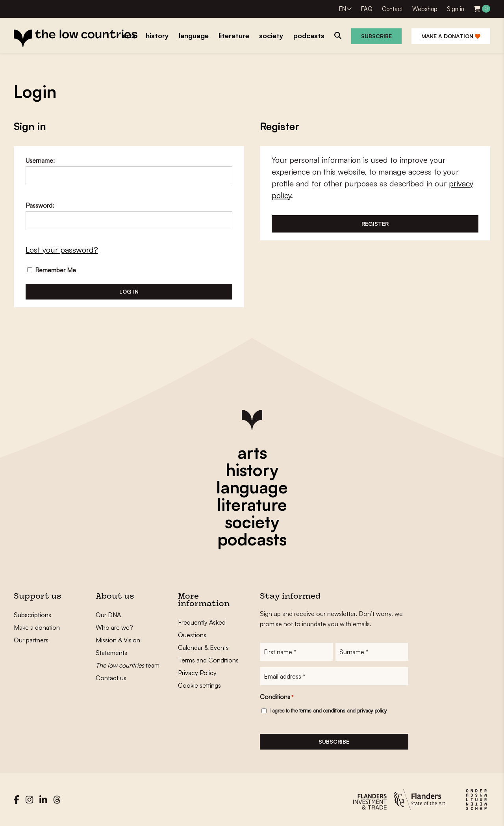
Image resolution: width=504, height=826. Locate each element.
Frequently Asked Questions (202, 629)
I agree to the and (328, 711)
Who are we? (114, 627)
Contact (392, 9)
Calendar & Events (203, 647)
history (252, 470)
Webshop (425, 9)
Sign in (456, 9)
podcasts (252, 539)
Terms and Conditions (208, 660)
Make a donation (451, 36)
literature (252, 504)
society (252, 522)
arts (252, 452)
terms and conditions (322, 711)
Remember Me (52, 270)
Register (375, 224)
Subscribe (376, 36)
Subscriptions (32, 615)
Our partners (31, 640)
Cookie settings (199, 685)
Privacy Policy (197, 673)
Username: (40, 160)
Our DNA (108, 615)
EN (343, 9)
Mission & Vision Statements (118, 646)
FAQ (367, 9)
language (252, 487)
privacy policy (372, 711)
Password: (40, 205)
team (128, 665)
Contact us (111, 678)
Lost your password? (62, 250)
